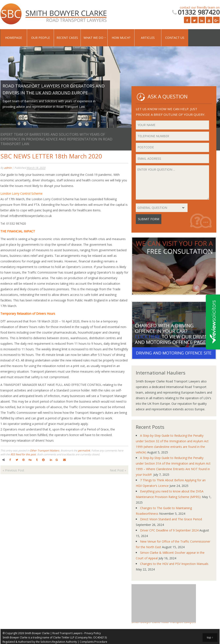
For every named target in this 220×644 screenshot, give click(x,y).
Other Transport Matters (45, 451)
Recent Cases (67, 38)
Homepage (14, 38)
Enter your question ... (172, 182)
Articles (148, 38)
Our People (40, 38)
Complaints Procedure (93, 642)
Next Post (118, 470)
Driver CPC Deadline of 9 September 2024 (169, 530)
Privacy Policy (93, 633)
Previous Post (13, 470)
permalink (84, 451)
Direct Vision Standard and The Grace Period (171, 519)
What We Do (93, 38)
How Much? (121, 38)
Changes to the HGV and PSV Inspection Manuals (174, 564)
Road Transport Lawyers (67, 633)
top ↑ (210, 637)
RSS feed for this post (23, 454)
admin (8, 168)
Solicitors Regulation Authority (59, 642)
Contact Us (175, 38)
